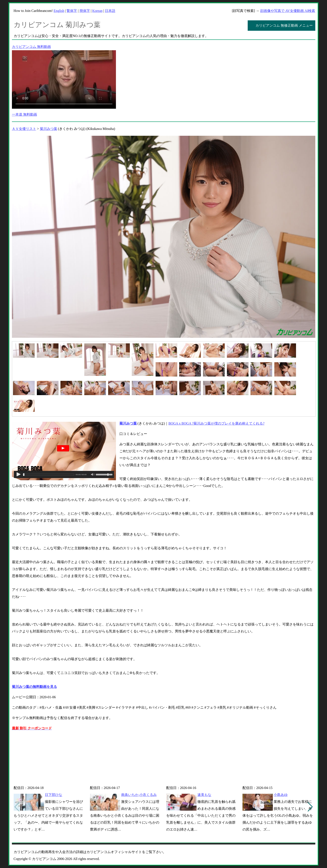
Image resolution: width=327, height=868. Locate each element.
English (59, 11)
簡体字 (85, 11)
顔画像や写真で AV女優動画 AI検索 (288, 11)
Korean (97, 11)
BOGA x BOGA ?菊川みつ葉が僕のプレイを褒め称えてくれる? (216, 423)
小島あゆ (281, 795)
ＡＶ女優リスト (24, 129)
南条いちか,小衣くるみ (139, 795)
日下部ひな (54, 795)
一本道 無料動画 (24, 114)
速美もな (204, 795)
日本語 (110, 11)
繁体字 (72, 11)
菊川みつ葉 (49, 129)
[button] (310, 807)
